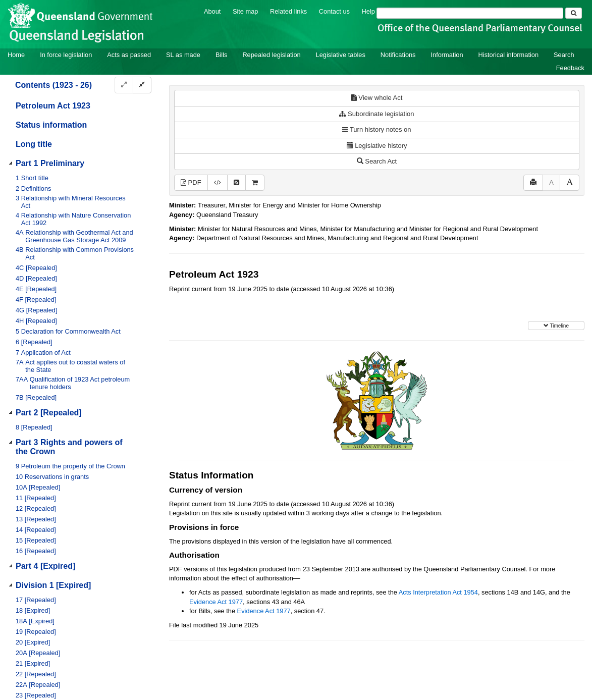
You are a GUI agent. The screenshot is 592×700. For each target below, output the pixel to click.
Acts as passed (129, 55)
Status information (51, 125)
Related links (288, 11)
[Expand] (124, 85)
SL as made (183, 55)
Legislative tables (341, 55)
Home (16, 55)
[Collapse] (142, 85)
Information (447, 55)
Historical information (508, 55)
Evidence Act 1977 (216, 602)
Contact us (334, 11)
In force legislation (66, 55)
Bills (221, 55)
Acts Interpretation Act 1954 (438, 592)
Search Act (377, 161)
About (212, 11)
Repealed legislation (271, 55)
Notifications (398, 55)
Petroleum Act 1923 (53, 106)
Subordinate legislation (376, 114)
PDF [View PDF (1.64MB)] (191, 182)
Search (564, 55)
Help (368, 11)
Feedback (570, 68)
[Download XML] (218, 183)
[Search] (470, 13)
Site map (246, 11)
